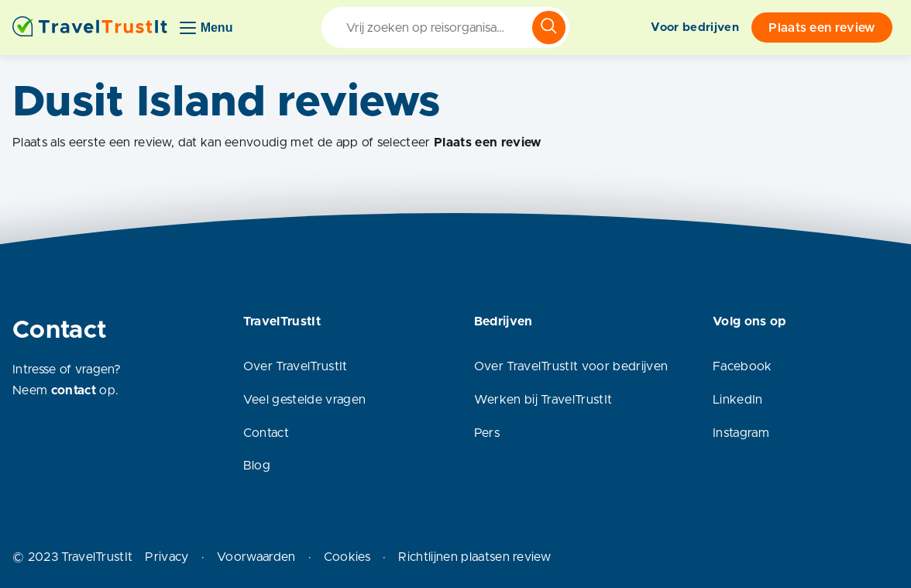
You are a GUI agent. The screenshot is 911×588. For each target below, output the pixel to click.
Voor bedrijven (694, 28)
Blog (257, 466)
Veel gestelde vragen (304, 400)
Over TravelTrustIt (296, 366)
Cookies (347, 557)
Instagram (741, 433)
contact (74, 390)
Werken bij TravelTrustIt (543, 400)
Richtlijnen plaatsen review (474, 557)
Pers (487, 433)
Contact (266, 433)
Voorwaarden (256, 557)
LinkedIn (738, 400)
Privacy (167, 557)
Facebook (743, 366)
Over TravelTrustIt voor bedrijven (571, 366)
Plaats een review (822, 28)
